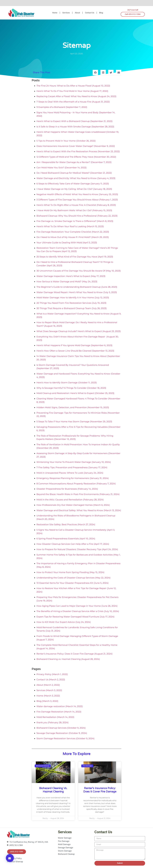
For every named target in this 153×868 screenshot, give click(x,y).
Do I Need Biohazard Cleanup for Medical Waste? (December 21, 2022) (74, 173)
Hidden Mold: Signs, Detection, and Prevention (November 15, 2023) (73, 407)
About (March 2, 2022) (48, 685)
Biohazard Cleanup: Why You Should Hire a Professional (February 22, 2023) (77, 216)
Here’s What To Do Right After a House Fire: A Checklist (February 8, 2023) (76, 205)
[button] (10, 858)
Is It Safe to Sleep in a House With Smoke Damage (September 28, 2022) (75, 127)
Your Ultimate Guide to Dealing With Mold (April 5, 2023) (67, 243)
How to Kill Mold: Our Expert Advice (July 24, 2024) (64, 622)
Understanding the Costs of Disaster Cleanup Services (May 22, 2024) (73, 578)
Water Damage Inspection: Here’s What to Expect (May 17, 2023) (71, 276)
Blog (101, 13)
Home (55, 13)
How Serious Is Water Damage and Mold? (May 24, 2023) (67, 282)
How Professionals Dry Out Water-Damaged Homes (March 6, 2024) (73, 505)
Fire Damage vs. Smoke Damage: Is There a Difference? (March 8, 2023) (75, 221)
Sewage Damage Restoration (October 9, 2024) (62, 733)
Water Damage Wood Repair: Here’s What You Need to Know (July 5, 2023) (77, 292)
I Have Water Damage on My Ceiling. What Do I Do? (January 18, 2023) (74, 189)
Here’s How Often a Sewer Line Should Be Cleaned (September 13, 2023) (75, 351)
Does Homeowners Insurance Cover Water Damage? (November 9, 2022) (76, 146)
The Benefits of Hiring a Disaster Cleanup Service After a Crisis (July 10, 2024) (78, 611)
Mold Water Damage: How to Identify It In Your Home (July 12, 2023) (73, 298)
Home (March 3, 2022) (48, 696)
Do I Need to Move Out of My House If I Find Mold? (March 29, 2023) (73, 237)
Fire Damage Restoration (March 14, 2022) (59, 712)
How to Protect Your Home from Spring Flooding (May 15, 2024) (70, 572)
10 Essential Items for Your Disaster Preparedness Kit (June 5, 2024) (72, 583)
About (77, 13)
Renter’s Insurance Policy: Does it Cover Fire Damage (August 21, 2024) (74, 654)
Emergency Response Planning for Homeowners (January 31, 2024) (73, 478)
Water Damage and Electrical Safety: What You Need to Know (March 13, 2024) (79, 510)
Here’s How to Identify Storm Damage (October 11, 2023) (67, 383)
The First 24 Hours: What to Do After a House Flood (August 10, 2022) (73, 86)
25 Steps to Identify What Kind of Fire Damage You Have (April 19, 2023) (75, 257)
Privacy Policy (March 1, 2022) (52, 674)
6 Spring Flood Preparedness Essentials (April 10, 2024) (66, 539)
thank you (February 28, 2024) (52, 722)
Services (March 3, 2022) (49, 690)
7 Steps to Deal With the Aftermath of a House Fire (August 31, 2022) (73, 102)
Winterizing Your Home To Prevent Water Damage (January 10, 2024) (74, 462)
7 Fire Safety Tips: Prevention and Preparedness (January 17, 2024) (72, 467)
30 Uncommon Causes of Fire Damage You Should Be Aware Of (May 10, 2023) (79, 271)
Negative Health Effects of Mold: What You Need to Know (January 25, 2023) (77, 194)
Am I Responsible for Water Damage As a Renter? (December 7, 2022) (74, 162)
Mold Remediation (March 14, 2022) (55, 717)
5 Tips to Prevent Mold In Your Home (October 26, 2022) (66, 141)
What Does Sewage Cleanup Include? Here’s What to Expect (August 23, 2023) (79, 331)
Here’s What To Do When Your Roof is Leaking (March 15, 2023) (70, 226)
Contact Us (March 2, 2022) (51, 680)
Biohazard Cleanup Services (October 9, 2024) (61, 728)
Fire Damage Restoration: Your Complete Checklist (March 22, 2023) (73, 232)
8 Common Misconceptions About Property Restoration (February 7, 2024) (76, 484)
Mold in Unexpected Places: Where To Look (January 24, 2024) (70, 473)
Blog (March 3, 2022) (47, 701)
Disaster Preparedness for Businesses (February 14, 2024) (67, 489)
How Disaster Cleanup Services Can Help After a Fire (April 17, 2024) (73, 544)
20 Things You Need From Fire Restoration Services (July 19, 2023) (71, 303)
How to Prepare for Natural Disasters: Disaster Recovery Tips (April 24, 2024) (77, 549)
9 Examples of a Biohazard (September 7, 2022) (62, 107)
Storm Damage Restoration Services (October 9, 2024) (65, 739)
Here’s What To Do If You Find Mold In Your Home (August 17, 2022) (72, 91)
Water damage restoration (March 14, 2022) (60, 706)
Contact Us (90, 13)
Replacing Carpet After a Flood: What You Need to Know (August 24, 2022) (76, 96)
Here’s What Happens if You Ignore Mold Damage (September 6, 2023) (74, 345)
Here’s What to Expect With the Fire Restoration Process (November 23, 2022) (78, 151)
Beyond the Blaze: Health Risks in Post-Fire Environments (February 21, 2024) (78, 494)
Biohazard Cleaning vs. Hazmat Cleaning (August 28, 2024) (68, 659)
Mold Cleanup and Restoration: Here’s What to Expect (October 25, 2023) (75, 393)
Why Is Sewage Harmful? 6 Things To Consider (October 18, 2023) (71, 388)
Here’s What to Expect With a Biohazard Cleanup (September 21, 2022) (74, 121)
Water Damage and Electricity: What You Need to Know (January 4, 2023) (76, 178)
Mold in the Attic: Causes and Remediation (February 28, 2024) (70, 500)
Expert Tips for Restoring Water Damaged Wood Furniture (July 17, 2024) (75, 617)
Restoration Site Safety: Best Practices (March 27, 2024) (66, 525)
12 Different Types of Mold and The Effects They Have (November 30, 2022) (76, 157)
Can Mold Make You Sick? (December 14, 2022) (61, 168)
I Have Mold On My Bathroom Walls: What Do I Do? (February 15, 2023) (74, 210)
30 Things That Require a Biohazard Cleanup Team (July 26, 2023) (72, 308)
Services (66, 13)
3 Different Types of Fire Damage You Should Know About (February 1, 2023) (77, 200)
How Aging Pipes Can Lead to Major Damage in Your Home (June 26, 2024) (77, 606)
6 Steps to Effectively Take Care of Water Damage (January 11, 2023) (73, 184)
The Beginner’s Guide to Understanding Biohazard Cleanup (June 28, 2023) (77, 287)
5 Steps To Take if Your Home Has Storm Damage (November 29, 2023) (74, 422)
